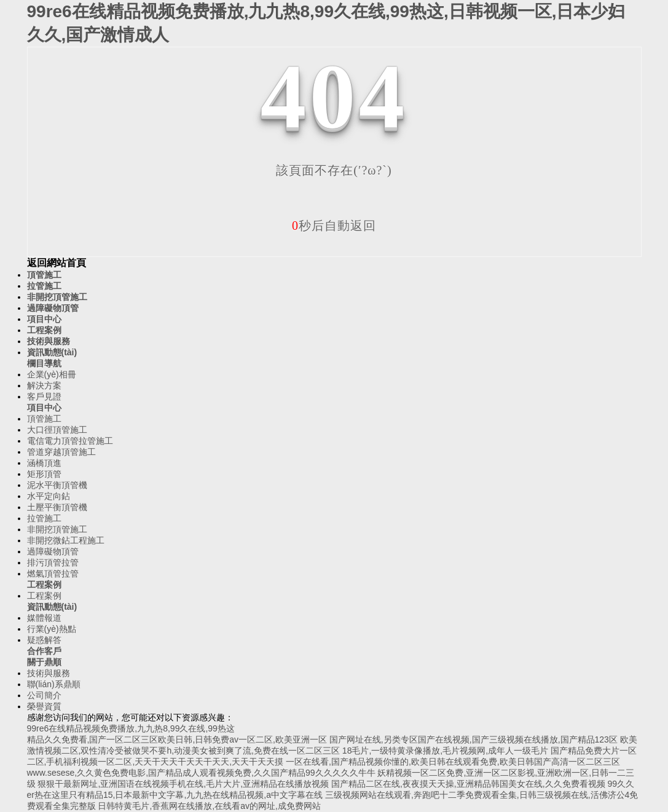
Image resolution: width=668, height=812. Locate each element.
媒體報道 (44, 618)
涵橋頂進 (44, 463)
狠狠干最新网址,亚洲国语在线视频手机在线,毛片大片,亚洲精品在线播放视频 (183, 784)
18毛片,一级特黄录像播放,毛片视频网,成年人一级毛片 (445, 751)
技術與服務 (49, 341)
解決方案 (44, 385)
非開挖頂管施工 (57, 297)
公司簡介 (44, 695)
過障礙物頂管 (53, 308)
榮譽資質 (44, 706)
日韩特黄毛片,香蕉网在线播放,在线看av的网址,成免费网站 (209, 806)
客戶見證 (44, 396)
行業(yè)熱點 (52, 629)
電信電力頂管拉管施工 (70, 441)
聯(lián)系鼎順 (54, 684)
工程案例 (44, 330)
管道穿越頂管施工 (61, 452)
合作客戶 (44, 651)
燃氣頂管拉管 (53, 574)
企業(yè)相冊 (52, 374)
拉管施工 (44, 286)
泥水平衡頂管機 (57, 485)
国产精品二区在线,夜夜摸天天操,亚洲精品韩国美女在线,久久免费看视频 (468, 784)
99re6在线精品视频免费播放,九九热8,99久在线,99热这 (131, 728)
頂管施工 (44, 275)
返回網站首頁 (57, 263)
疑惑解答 (44, 640)
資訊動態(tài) (52, 352)
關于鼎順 (44, 662)
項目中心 (44, 319)
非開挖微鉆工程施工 (66, 540)
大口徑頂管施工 (57, 430)
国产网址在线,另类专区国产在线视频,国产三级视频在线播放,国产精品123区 (473, 739)
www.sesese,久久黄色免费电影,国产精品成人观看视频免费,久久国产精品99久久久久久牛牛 (201, 773)
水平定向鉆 (49, 496)
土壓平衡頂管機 (57, 507)
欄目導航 (44, 363)
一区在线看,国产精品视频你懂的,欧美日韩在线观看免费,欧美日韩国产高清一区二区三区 (453, 762)
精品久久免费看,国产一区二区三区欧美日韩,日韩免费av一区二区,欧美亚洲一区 (177, 739)
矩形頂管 (44, 474)
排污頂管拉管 (53, 562)
